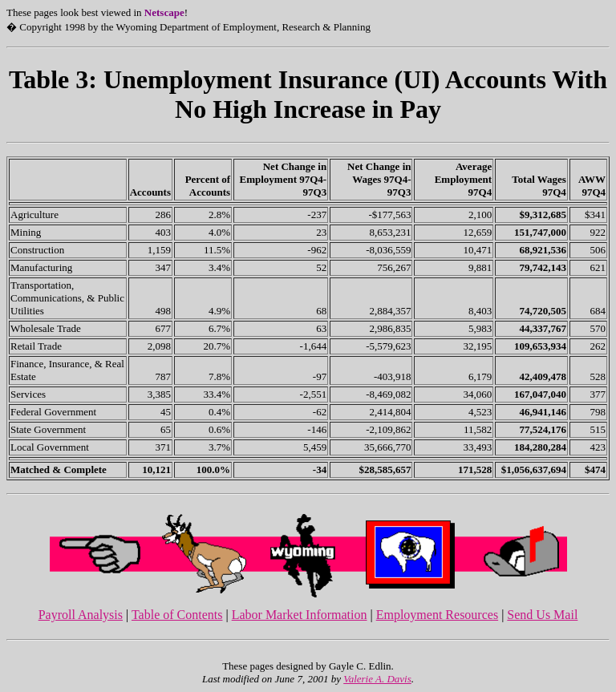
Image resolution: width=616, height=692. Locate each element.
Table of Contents (177, 615)
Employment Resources (437, 615)
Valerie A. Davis (377, 679)
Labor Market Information (300, 615)
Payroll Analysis (81, 615)
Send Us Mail (542, 615)
